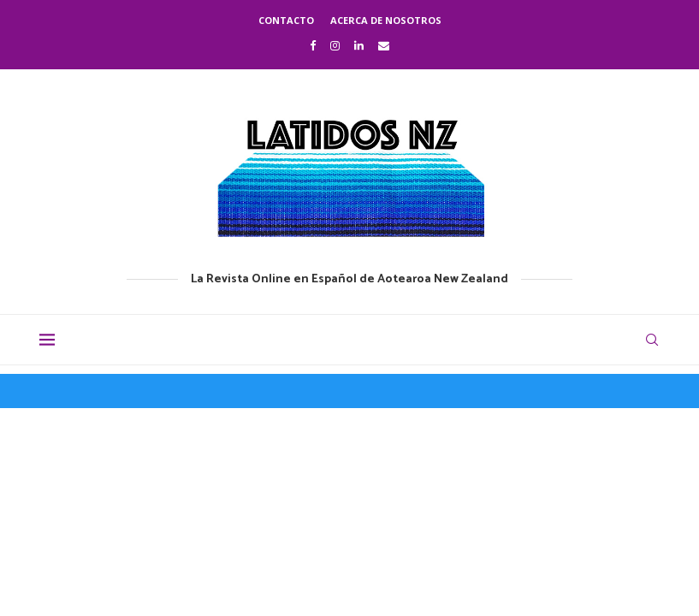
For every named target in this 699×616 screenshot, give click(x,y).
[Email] (384, 45)
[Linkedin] (359, 45)
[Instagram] (335, 45)
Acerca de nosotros (386, 20)
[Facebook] (313, 45)
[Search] (652, 340)
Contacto (286, 20)
